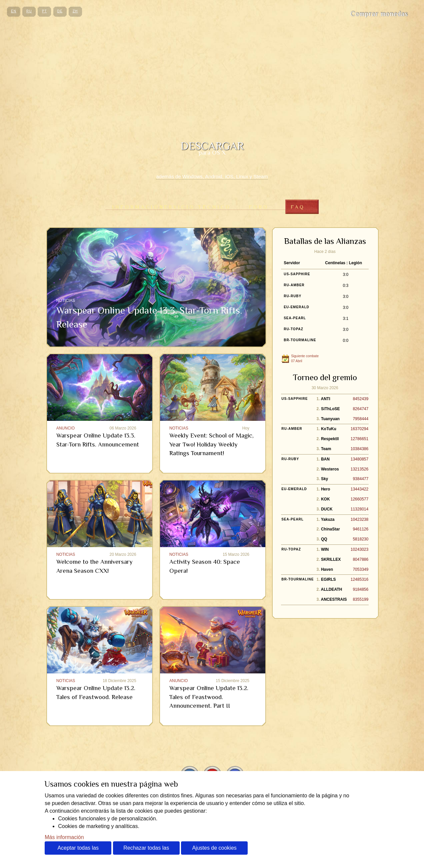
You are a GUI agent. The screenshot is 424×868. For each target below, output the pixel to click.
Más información (64, 837)
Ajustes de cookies (214, 848)
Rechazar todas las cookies (146, 850)
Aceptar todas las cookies (78, 850)
